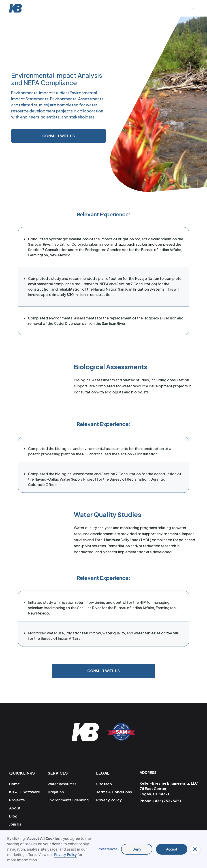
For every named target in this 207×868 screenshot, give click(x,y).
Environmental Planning (68, 800)
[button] (193, 8)
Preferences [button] (108, 849)
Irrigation (56, 792)
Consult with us (59, 136)
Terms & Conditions (114, 792)
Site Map (104, 784)
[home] (17, 8)
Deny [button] (137, 849)
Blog (13, 816)
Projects (17, 800)
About (15, 808)
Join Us (15, 824)
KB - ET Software (25, 792)
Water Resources (62, 784)
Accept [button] (172, 849)
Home (15, 784)
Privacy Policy (65, 855)
